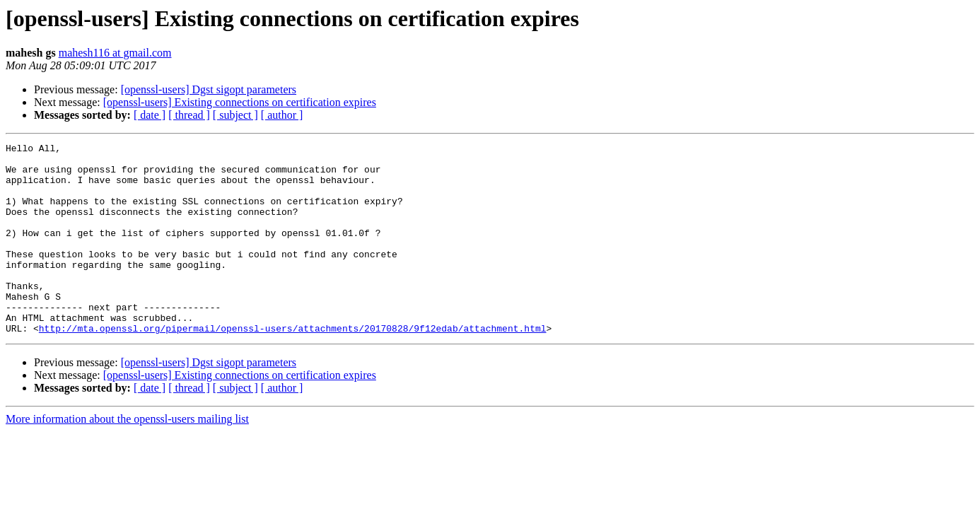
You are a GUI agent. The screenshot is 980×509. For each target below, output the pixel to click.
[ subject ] (235, 115)
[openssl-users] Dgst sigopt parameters (209, 89)
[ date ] (150, 115)
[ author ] (282, 115)
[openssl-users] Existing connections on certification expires (240, 102)
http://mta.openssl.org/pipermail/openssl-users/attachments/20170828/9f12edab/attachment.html (293, 366)
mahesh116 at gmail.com (115, 53)
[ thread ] (189, 115)
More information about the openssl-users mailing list (127, 457)
